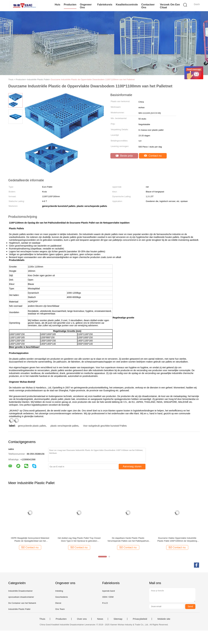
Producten (70, 5)
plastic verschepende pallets (64, 426)
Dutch (197, 4)
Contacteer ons (148, 6)
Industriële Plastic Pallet (19, 609)
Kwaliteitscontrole (127, 5)
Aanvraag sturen (132, 466)
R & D (105, 603)
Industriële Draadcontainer (20, 591)
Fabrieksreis (105, 5)
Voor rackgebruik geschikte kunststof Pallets (105, 426)
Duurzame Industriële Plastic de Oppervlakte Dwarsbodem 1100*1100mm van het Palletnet (93, 79)
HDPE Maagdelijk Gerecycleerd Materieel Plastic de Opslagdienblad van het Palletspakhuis (30, 540)
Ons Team (60, 609)
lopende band (109, 591)
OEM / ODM (108, 597)
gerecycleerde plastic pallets (32, 426)
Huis (58, 5)
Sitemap (118, 619)
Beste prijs (124, 156)
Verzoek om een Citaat (170, 6)
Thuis (42, 619)
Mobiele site (164, 619)
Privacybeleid (140, 619)
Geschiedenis (61, 597)
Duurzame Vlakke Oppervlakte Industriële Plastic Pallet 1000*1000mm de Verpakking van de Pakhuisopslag (177, 540)
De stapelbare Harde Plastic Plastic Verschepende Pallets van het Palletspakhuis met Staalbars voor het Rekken (128, 540)
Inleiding (59, 591)
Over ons (82, 619)
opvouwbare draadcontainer (21, 597)
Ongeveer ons (86, 6)
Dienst (58, 603)
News (100, 619)
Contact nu (153, 156)
